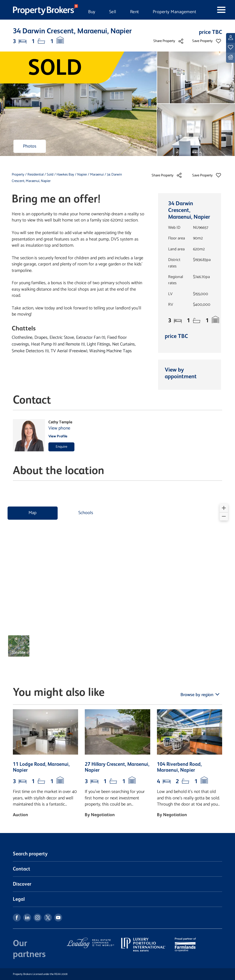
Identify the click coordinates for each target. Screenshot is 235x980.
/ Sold (49, 175)
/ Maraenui (96, 175)
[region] (117, 583)
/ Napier (81, 175)
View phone (59, 428)
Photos (30, 146)
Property (18, 175)
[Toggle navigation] (217, 10)
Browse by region (198, 695)
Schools (86, 513)
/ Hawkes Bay (64, 175)
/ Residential (34, 175)
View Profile (58, 436)
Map (32, 513)
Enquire (61, 447)
